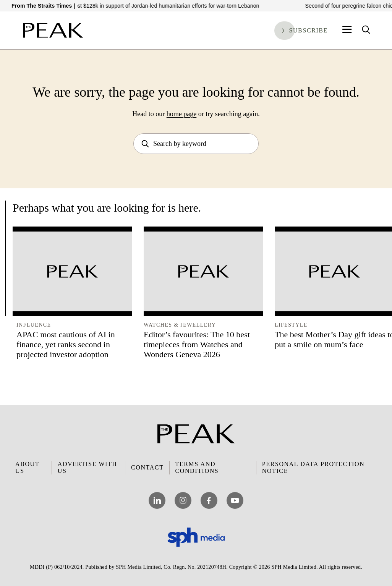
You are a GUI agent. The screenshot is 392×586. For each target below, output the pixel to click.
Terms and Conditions (197, 467)
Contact (147, 467)
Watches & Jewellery (180, 325)
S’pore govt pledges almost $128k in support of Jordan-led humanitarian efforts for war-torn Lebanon (143, 6)
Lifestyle (291, 325)
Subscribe (308, 30)
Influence (34, 325)
